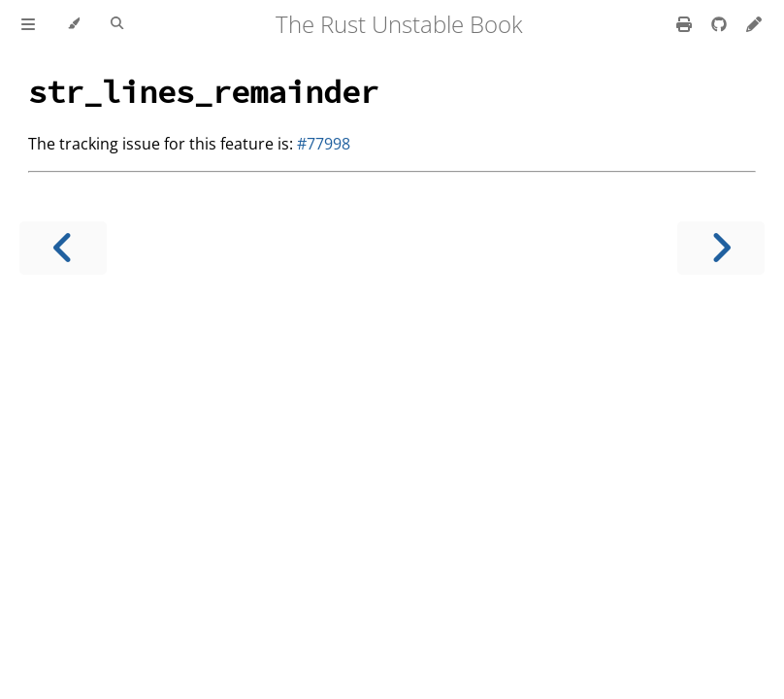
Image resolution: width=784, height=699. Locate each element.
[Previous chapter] (63, 248)
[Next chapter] (721, 248)
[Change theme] (73, 24)
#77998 (324, 144)
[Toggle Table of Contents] (28, 24)
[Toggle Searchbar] (117, 24)
